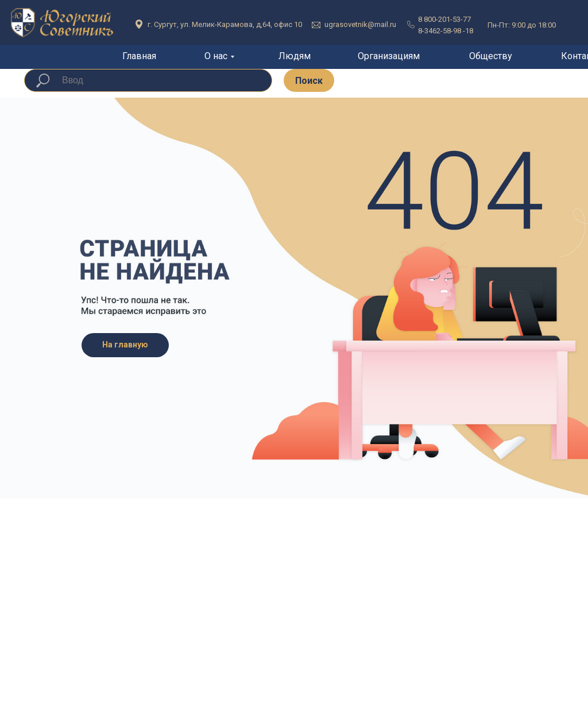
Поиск (309, 81)
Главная (139, 56)
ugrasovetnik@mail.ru (360, 24)
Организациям (389, 56)
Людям (295, 56)
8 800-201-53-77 (444, 19)
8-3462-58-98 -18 (446, 31)
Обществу (491, 56)
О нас (216, 56)
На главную (125, 345)
